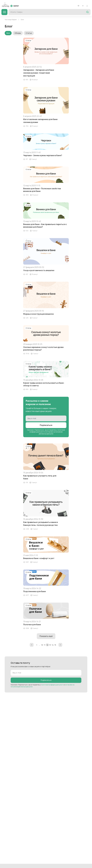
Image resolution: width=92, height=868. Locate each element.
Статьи (29, 33)
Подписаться (46, 425)
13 (50, 645)
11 (45, 645)
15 (55, 645)
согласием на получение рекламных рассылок (51, 433)
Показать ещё (46, 636)
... (39, 645)
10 (42, 645)
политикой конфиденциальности (52, 685)
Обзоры (18, 33)
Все (8, 33)
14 (53, 645)
